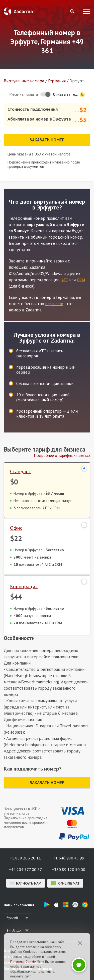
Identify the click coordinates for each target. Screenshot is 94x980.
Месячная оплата (24, 94)
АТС (65, 280)
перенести (54, 304)
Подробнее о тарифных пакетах (62, 455)
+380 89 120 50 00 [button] (69, 869)
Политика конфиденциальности (28, 969)
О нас (8, 951)
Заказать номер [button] (47, 140)
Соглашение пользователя (24, 963)
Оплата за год (69, 95)
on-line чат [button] (65, 883)
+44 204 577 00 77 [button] (25, 869)
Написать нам (26, 883)
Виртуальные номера (24, 81)
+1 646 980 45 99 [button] (69, 858)
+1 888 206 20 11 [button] (25, 858)
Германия (57, 81)
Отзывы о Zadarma (18, 957)
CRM (81, 280)
